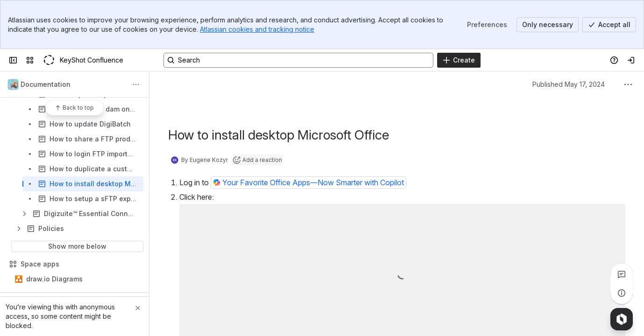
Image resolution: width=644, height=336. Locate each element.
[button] (308, 182)
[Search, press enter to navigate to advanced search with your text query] (298, 60)
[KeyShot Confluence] (49, 60)
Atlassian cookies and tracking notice (257, 29)
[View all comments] (622, 274)
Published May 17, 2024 (569, 84)
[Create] (459, 60)
